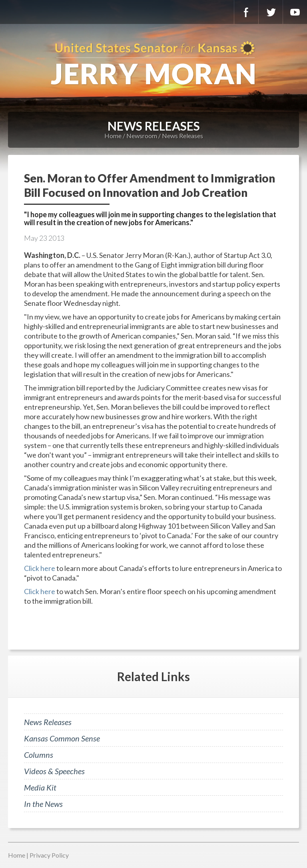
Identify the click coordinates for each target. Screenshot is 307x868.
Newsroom (142, 136)
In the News (43, 804)
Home (113, 136)
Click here (40, 568)
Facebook (246, 12)
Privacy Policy (49, 855)
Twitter (271, 12)
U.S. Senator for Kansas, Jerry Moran (153, 64)
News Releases (182, 136)
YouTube (295, 12)
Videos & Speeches (54, 771)
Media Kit (40, 787)
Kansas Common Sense (62, 738)
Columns (39, 755)
